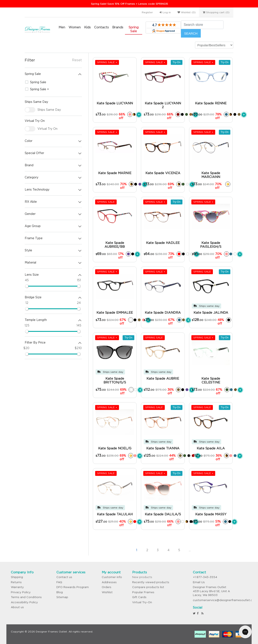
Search (191, 33)
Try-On (177, 62)
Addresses (109, 582)
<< (115, 550)
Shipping (17, 577)
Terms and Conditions (26, 597)
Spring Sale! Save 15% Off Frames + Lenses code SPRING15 (129, 4)
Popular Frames (143, 592)
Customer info (112, 577)
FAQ (59, 582)
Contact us (64, 577)
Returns (16, 582)
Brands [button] (118, 27)
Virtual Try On (47, 129)
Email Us (199, 582)
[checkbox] (30, 110)
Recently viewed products (151, 582)
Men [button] (62, 27)
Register (147, 12)
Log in (165, 12)
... (190, 550)
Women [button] (75, 27)
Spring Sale (134, 29)
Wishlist (107, 592)
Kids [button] (87, 27)
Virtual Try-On (142, 602)
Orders (107, 587)
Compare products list (148, 587)
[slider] (27, 286)
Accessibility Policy (24, 602)
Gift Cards (139, 597)
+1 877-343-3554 (205, 577)
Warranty (17, 587)
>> (211, 550)
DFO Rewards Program (73, 587)
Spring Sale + (37, 89)
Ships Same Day (49, 110)
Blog (60, 592)
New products (142, 577)
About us (17, 607)
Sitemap (62, 597)
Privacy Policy (21, 592)
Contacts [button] (101, 27)
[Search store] (202, 25)
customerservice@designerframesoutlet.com (225, 600)
